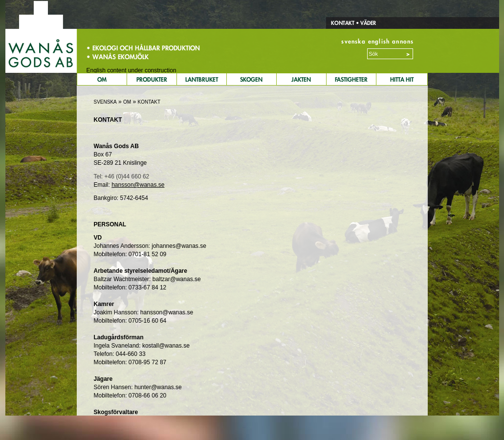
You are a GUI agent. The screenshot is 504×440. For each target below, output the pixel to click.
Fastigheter (351, 79)
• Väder (365, 23)
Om (102, 79)
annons (403, 41)
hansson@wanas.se (138, 185)
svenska (353, 41)
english (379, 41)
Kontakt (343, 23)
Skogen (251, 79)
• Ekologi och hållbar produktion (143, 48)
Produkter (152, 79)
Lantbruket (202, 79)
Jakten (301, 79)
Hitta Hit (402, 79)
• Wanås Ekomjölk (118, 57)
